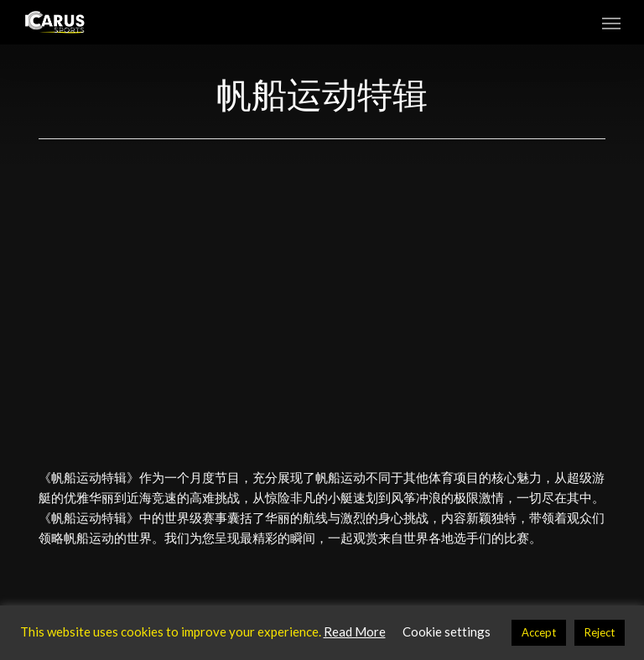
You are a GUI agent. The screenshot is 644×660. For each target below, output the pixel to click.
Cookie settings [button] (447, 631)
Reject (600, 632)
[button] (611, 23)
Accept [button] (539, 632)
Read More (355, 631)
